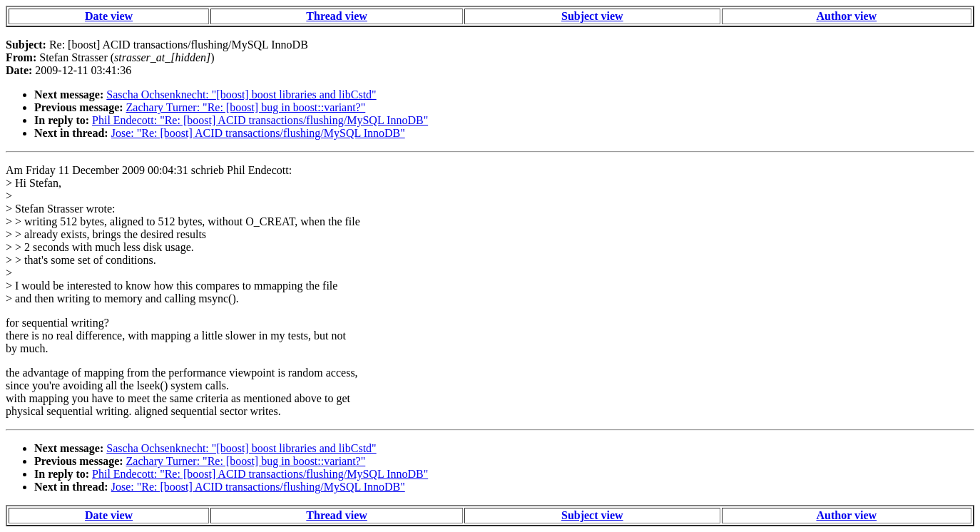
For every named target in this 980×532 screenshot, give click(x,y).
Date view (109, 16)
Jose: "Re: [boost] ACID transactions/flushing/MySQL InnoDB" (258, 133)
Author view (846, 16)
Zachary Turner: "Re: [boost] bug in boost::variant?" (246, 107)
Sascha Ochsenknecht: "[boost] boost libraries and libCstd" (241, 94)
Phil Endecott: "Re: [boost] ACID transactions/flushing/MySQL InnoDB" (260, 120)
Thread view (336, 16)
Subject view (592, 16)
